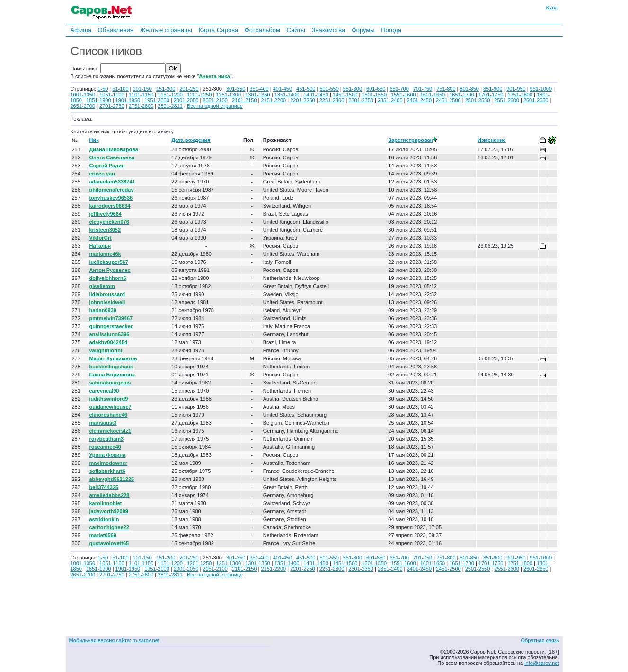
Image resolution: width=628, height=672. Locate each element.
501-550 (329, 89)
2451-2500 (448, 100)
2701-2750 (112, 106)
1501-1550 (374, 95)
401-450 (283, 89)
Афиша (81, 30)
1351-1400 (287, 95)
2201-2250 (303, 100)
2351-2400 (390, 100)
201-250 (189, 89)
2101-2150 (244, 100)
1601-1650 (433, 95)
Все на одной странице (215, 106)
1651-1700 (462, 95)
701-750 (423, 89)
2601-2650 (536, 100)
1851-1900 (99, 100)
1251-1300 (228, 95)
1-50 (103, 89)
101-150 (142, 89)
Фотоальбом (262, 30)
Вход (552, 8)
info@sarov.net (542, 663)
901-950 (516, 89)
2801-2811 (170, 106)
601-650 (376, 89)
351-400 (259, 89)
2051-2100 (215, 100)
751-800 (446, 89)
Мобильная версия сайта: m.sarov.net (114, 640)
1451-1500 (345, 95)
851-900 (493, 89)
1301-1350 (258, 95)
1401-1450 (316, 95)
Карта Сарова (219, 30)
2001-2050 (186, 100)
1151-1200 (170, 95)
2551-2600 (507, 100)
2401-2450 (420, 100)
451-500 (306, 89)
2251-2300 (332, 100)
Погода (391, 30)
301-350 (236, 89)
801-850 (469, 89)
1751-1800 (520, 95)
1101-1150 (141, 95)
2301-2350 (361, 100)
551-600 (353, 89)
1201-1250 (199, 95)
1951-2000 (157, 100)
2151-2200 (274, 100)
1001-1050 (83, 95)
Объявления (116, 30)
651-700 (399, 89)
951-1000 (541, 89)
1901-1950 (128, 100)
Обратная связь (540, 640)
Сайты (296, 30)
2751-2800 (141, 106)
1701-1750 (491, 95)
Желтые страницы (166, 30)
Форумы (363, 30)
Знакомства (328, 30)
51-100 (120, 89)
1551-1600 (403, 95)
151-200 (166, 89)
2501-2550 (478, 100)
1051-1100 (112, 95)
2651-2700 (83, 106)
